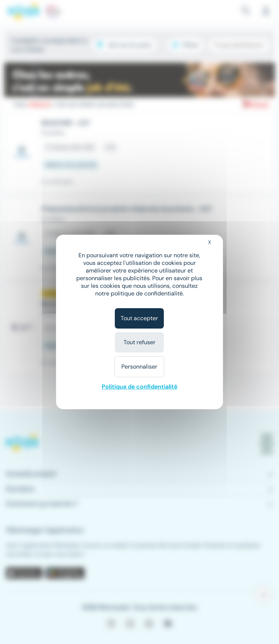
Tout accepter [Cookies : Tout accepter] (139, 318)
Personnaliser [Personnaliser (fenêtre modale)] (139, 367)
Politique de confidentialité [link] (139, 387)
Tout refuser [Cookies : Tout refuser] (139, 342)
